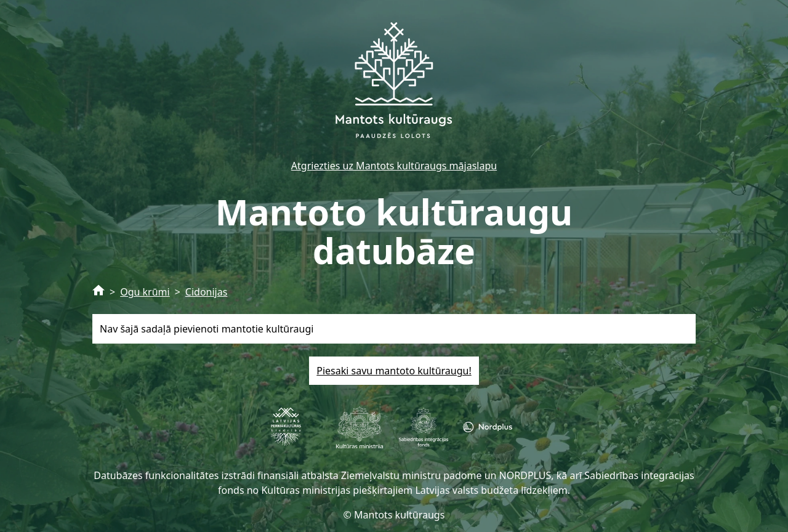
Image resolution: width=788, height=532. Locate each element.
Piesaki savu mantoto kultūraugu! (394, 371)
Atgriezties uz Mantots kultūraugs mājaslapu (394, 166)
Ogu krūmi (145, 292)
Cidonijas (207, 292)
